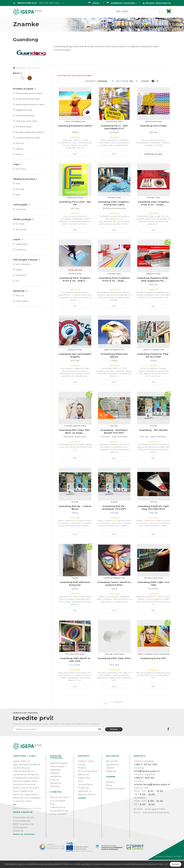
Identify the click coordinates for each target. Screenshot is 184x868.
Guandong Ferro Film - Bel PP (75, 211)
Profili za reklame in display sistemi (87, 799)
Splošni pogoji (59, 771)
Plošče (82, 776)
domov (18, 20)
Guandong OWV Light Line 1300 (153, 592)
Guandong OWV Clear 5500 (114, 666)
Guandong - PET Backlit (153, 438)
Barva (16, 81)
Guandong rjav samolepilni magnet (75, 363)
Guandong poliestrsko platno (114, 363)
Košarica (111, 779)
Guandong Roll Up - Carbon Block (75, 516)
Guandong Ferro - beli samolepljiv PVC (114, 135)
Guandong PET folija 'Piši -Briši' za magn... (75, 440)
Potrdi (175, 864)
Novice (110, 790)
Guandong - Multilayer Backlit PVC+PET (114, 440)
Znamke (82, 20)
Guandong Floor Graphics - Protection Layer (114, 211)
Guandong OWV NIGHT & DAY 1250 (75, 668)
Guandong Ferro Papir (153, 134)
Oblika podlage (22, 227)
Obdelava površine (24, 187)
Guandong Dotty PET (153, 666)
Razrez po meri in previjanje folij (60, 809)
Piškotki (55, 794)
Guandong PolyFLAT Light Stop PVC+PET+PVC (153, 516)
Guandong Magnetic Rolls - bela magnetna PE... (154, 287)
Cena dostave (58, 822)
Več (75, 162)
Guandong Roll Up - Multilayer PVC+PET (114, 516)
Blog (109, 793)
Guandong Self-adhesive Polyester (75, 592)
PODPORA (130, 20)
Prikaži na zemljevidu (24, 842)
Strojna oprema (88, 779)
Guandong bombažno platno (75, 134)
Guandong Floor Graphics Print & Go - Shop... (114, 287)
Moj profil (112, 769)
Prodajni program (23, 97)
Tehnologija (20, 213)
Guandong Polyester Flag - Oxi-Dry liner (154, 363)
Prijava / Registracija (158, 3)
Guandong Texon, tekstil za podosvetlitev (114, 592)
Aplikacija (19, 299)
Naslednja (118, 710)
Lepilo (17, 248)
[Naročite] (58, 737)
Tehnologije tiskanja (25, 268)
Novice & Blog (105, 20)
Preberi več (162, 864)
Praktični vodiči (115, 797)
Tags (16, 172)
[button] (105, 89)
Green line (60, 20)
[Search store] (135, 11)
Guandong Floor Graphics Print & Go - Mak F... (75, 287)
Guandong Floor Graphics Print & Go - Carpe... (153, 211)
